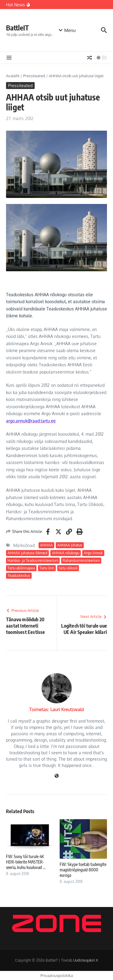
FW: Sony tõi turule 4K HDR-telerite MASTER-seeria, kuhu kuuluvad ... (26, 862)
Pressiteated (34, 76)
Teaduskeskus (19, 576)
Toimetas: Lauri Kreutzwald (56, 710)
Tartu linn (47, 568)
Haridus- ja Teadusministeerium (33, 560)
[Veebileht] (57, 776)
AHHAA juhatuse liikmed (27, 553)
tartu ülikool (68, 568)
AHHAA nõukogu (66, 553)
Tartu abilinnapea (21, 568)
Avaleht (13, 76)
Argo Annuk (93, 553)
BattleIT (17, 28)
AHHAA (46, 545)
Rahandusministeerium (81, 560)
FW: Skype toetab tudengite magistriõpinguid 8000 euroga (83, 870)
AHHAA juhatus (70, 545)
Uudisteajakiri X (86, 960)
